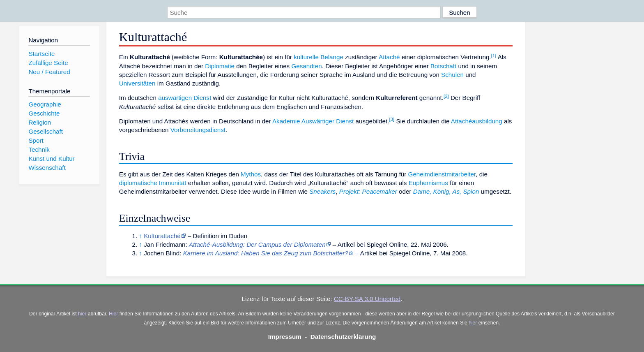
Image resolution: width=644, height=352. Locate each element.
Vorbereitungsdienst (198, 130)
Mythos (251, 174)
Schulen (452, 75)
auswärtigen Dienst (185, 98)
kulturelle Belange (319, 57)
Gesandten (306, 66)
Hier (113, 314)
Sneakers (322, 191)
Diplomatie (220, 66)
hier (82, 314)
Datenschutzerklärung (343, 337)
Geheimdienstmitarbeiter (442, 174)
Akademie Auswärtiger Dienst (313, 121)
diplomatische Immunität (153, 183)
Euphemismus (428, 183)
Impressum (285, 337)
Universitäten (137, 83)
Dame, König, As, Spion (446, 191)
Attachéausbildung (477, 121)
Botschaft (443, 66)
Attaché (389, 57)
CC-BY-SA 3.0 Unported (367, 299)
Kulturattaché (162, 236)
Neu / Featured (49, 72)
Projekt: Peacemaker (368, 191)
